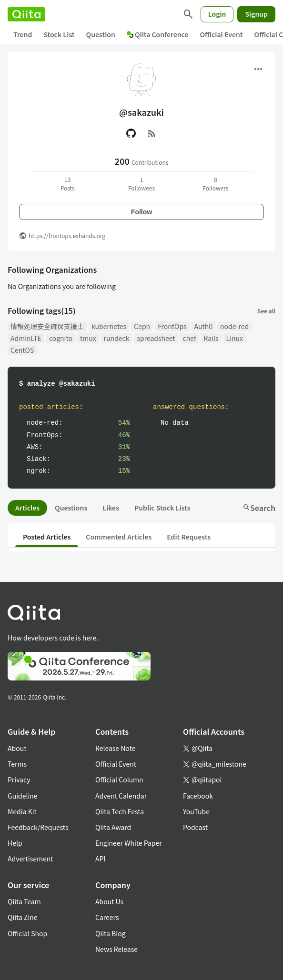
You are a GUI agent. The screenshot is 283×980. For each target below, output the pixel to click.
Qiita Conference (158, 34)
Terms (17, 764)
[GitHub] (131, 133)
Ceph (142, 326)
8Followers (215, 184)
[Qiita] (26, 14)
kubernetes (109, 326)
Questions (71, 508)
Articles (27, 508)
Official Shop (27, 933)
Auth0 (203, 326)
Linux (235, 338)
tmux (88, 338)
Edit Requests (189, 537)
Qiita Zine (23, 917)
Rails (211, 338)
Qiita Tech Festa (120, 811)
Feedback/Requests (38, 827)
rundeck (117, 338)
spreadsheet (156, 338)
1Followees (141, 184)
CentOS (22, 350)
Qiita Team (24, 901)
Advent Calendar (121, 796)
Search (259, 508)
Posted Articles (47, 537)
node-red (234, 326)
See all (266, 311)
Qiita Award (113, 827)
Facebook (198, 796)
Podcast (195, 827)
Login (217, 14)
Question (101, 34)
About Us (109, 901)
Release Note (115, 748)
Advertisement (30, 859)
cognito (61, 338)
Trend (23, 34)
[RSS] (152, 133)
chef (190, 338)
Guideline (23, 796)
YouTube (196, 811)
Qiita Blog (111, 933)
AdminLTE (26, 338)
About (17, 748)
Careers (107, 917)
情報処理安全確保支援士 (47, 326)
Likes (111, 508)
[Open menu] (258, 69)
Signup (256, 14)
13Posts (68, 184)
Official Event (221, 34)
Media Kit (22, 811)
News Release (116, 949)
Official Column (119, 780)
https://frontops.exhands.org (67, 235)
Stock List (59, 34)
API (100, 859)
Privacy (19, 780)
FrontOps (172, 326)
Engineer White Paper (129, 843)
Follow (141, 212)
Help (15, 843)
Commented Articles (119, 537)
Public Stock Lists (162, 508)
